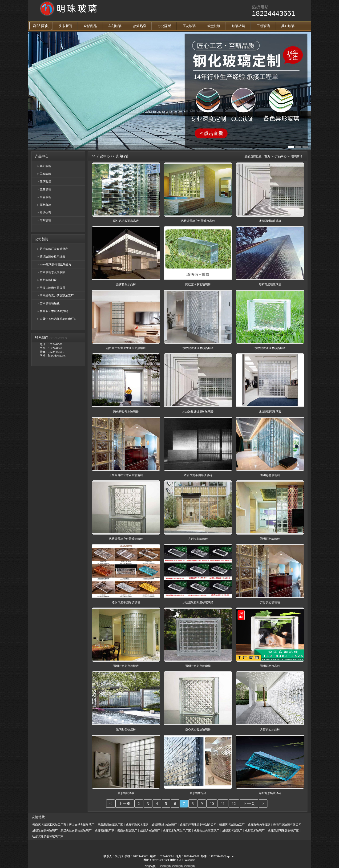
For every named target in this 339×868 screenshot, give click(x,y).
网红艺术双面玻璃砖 (198, 284)
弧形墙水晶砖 (198, 793)
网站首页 (41, 26)
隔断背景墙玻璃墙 (270, 284)
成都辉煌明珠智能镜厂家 (283, 831)
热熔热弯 (140, 26)
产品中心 (103, 156)
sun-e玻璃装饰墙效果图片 (56, 264)
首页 (267, 156)
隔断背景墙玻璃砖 (270, 793)
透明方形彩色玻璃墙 (198, 666)
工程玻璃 (263, 26)
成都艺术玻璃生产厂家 (177, 831)
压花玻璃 (189, 26)
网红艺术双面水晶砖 (126, 221)
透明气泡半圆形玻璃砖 (198, 475)
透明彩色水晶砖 (270, 666)
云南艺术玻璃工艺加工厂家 (49, 825)
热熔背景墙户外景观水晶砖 (198, 221)
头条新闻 (65, 26)
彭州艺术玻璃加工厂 (232, 825)
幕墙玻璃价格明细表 (52, 257)
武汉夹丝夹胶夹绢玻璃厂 (76, 831)
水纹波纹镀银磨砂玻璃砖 (198, 412)
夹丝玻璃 (165, 866)
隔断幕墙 (45, 205)
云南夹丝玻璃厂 (127, 831)
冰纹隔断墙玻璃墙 (270, 221)
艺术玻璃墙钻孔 (50, 303)
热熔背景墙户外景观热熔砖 (126, 539)
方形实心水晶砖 (270, 730)
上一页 (125, 804)
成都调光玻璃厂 (150, 831)
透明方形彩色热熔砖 (126, 666)
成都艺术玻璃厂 (232, 831)
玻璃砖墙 (238, 26)
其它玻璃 (288, 26)
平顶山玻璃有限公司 (52, 288)
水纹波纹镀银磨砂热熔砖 (198, 348)
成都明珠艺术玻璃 (137, 825)
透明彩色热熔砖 (126, 730)
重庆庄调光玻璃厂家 (110, 825)
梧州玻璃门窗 (48, 280)
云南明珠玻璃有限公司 (287, 825)
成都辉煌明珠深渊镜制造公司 (198, 825)
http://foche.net (160, 860)
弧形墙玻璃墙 (126, 793)
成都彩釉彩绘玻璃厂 (164, 825)
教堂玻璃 (214, 26)
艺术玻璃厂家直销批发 (54, 249)
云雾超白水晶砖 (126, 284)
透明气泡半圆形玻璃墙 (126, 602)
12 (234, 804)
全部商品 (90, 26)
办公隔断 (164, 26)
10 (212, 804)
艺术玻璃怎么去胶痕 (52, 272)
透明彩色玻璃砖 (270, 475)
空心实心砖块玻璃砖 (198, 730)
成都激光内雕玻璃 (259, 825)
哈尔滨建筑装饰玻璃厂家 (48, 836)
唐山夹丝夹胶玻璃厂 (82, 825)
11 (223, 804)
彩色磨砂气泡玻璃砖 (126, 412)
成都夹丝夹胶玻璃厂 (206, 831)
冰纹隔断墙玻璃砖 (270, 412)
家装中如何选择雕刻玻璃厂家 (58, 319)
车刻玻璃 (115, 26)
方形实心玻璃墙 (270, 602)
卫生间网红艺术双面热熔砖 (126, 475)
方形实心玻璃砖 (198, 539)
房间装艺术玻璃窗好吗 (54, 311)
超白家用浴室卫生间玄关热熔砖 (126, 348)
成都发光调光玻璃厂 (45, 831)
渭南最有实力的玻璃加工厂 (57, 296)
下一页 (249, 804)
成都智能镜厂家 (105, 831)
